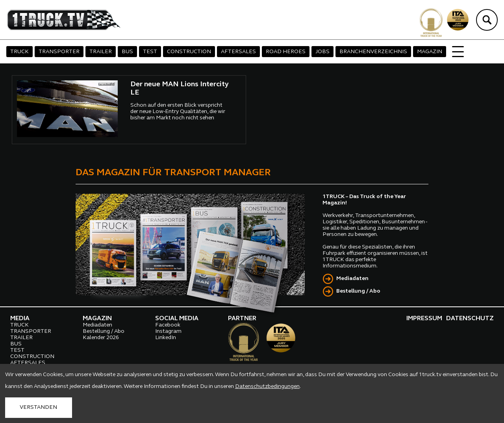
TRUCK (19, 52)
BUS (127, 52)
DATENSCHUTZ (470, 319)
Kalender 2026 (101, 338)
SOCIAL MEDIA (177, 319)
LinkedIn (166, 338)
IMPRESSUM (424, 319)
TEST (150, 52)
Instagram (168, 331)
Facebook (168, 325)
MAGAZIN (430, 52)
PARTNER (242, 319)
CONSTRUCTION (189, 52)
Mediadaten (352, 279)
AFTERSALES (238, 52)
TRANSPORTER (59, 52)
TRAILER (101, 52)
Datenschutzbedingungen (267, 387)
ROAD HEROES (286, 52)
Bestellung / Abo (358, 291)
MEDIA (20, 319)
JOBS (322, 52)
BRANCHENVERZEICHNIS (373, 52)
